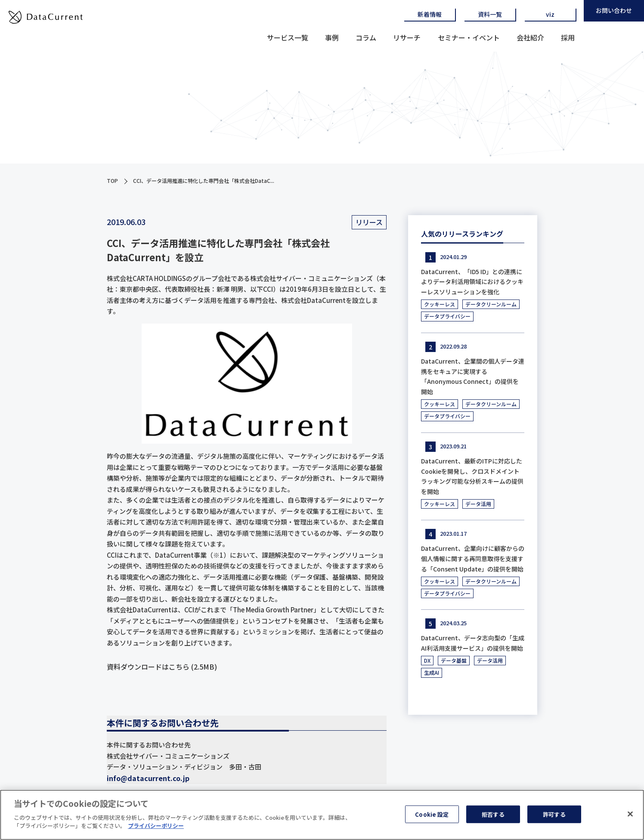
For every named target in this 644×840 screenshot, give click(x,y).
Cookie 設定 (432, 817)
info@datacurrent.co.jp (148, 778)
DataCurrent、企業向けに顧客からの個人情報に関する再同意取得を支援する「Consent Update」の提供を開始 (473, 559)
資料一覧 (490, 14)
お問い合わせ (614, 10)
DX (427, 660)
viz (550, 14)
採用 (568, 37)
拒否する (493, 817)
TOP (112, 181)
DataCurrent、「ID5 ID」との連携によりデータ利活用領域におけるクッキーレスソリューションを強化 (472, 282)
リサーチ (407, 37)
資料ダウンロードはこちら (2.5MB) (162, 667)
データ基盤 (454, 660)
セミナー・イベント (469, 37)
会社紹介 (530, 37)
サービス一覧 (288, 37)
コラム (366, 37)
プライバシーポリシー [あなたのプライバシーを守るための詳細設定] (156, 829)
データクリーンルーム (491, 304)
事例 (332, 37)
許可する (554, 817)
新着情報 (430, 14)
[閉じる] (630, 817)
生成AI (432, 672)
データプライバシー (447, 316)
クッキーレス (440, 304)
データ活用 (478, 504)
